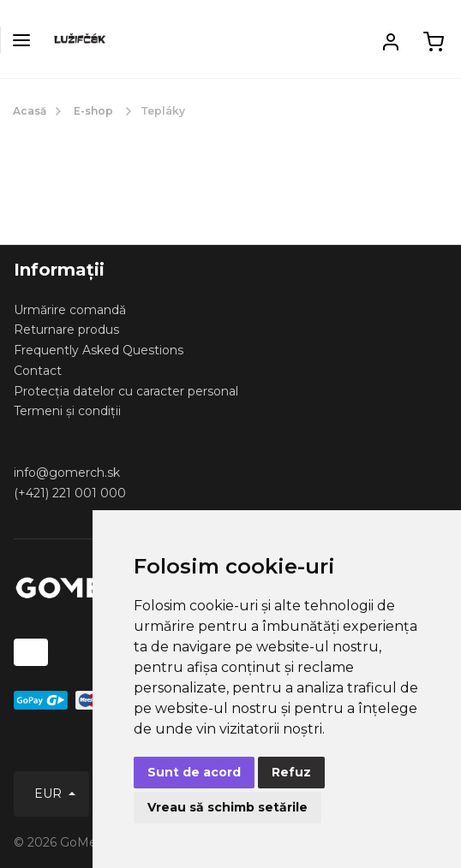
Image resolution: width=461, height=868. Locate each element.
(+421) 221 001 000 (70, 493)
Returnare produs (66, 330)
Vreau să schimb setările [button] (228, 807)
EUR (50, 794)
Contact (38, 371)
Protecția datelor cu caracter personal (126, 391)
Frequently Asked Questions (99, 350)
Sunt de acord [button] (194, 772)
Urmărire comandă (70, 310)
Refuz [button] (291, 772)
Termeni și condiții (67, 411)
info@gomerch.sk (67, 473)
